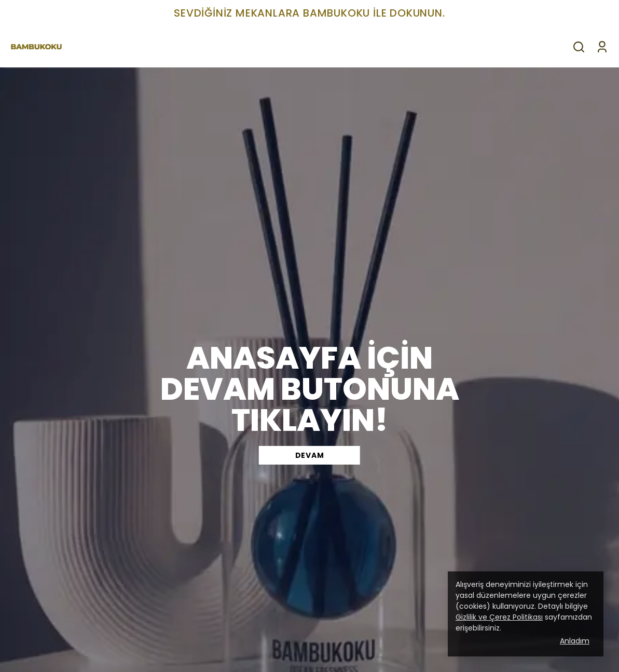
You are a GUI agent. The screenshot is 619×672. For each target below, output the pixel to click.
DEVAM (310, 455)
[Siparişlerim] (602, 47)
